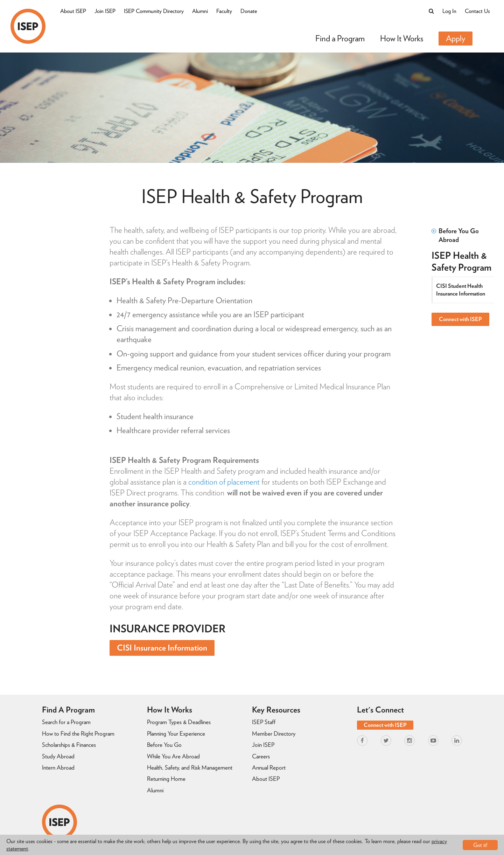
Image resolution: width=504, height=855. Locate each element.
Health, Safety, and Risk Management (190, 767)
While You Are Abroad (173, 756)
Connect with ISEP (460, 319)
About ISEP (73, 11)
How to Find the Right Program (78, 734)
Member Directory (274, 734)
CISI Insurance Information (162, 648)
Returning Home (166, 779)
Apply (456, 38)
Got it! (480, 845)
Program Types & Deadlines (179, 722)
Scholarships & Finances (69, 745)
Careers (261, 756)
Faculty (224, 11)
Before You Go (164, 745)
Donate (249, 11)
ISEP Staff (264, 722)
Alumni (200, 11)
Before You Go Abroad (455, 235)
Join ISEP (105, 11)
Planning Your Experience (176, 734)
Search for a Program (66, 722)
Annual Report (269, 767)
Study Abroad (58, 756)
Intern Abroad (58, 767)
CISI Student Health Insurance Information (461, 290)
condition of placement (224, 482)
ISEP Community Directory (154, 11)
